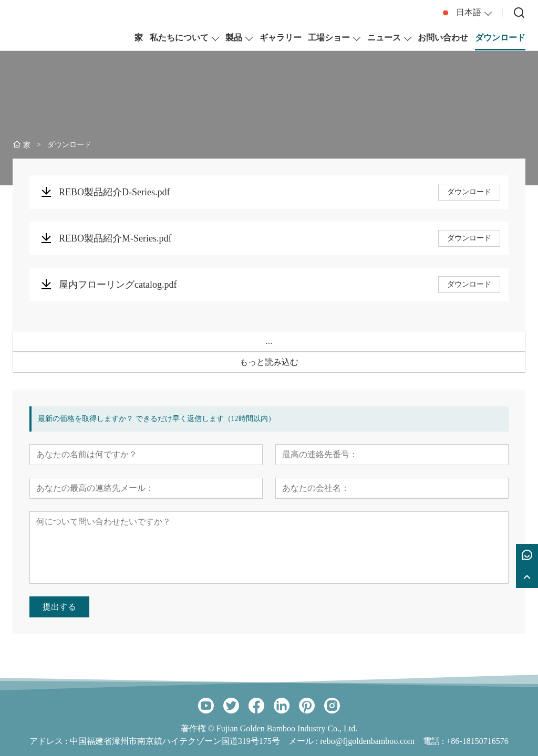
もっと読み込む (269, 362)
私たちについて (179, 38)
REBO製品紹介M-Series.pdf (115, 238)
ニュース (384, 38)
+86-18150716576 (477, 741)
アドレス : (49, 741)
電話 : (434, 741)
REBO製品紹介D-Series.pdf (114, 192)
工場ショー (329, 38)
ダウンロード (469, 192)
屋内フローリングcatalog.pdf (118, 285)
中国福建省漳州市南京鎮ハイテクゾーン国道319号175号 (175, 741)
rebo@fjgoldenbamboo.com (367, 741)
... (269, 341)
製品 (234, 38)
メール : (304, 741)
